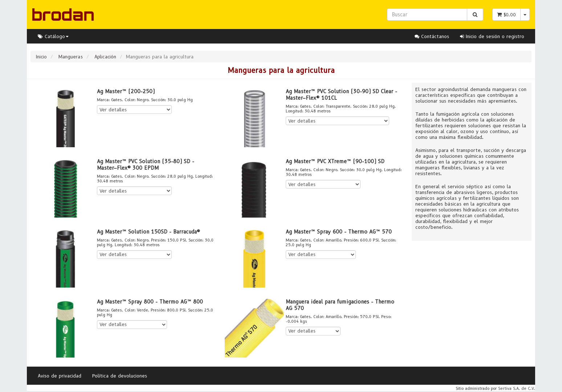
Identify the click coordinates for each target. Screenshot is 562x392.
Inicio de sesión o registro (492, 36)
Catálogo (53, 36)
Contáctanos (432, 36)
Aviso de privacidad (60, 376)
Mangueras (71, 57)
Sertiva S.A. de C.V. (517, 388)
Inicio (41, 57)
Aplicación (105, 57)
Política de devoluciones (120, 376)
